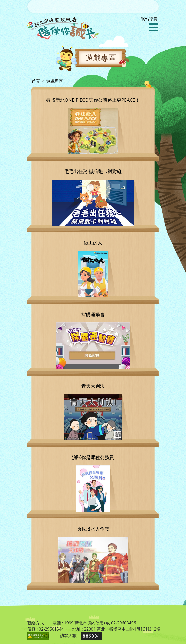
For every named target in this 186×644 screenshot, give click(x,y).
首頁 (36, 81)
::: (29, 81)
